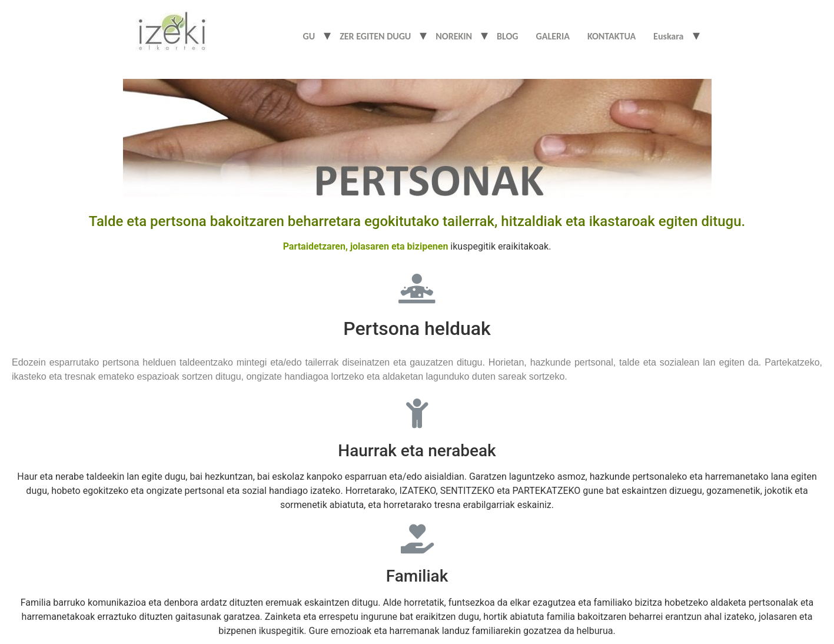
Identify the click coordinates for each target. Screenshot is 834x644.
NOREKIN (454, 36)
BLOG (507, 36)
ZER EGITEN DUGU (375, 36)
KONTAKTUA (612, 36)
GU (309, 36)
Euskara (668, 36)
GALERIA (553, 36)
